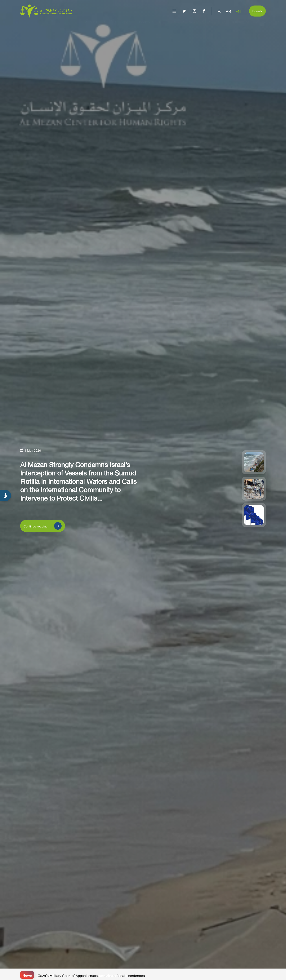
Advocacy (200, 26)
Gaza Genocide (123, 26)
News (27, 975)
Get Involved (267, 26)
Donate (257, 11)
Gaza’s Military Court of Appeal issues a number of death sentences (91, 975)
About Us (96, 26)
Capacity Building (232, 26)
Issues (147, 26)
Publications (172, 26)
